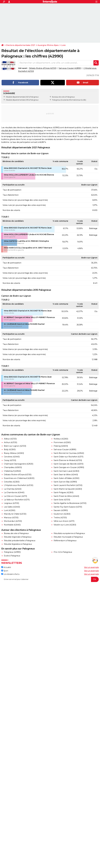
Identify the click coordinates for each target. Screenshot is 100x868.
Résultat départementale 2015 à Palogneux (22, 100)
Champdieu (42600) (13, 467)
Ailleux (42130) (10, 439)
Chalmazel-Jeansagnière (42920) (18, 464)
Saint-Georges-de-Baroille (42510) (68, 464)
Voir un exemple (91, 567)
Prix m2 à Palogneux (63, 552)
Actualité (6, 567)
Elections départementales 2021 (21, 45)
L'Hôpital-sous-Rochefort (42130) (18, 485)
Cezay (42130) (10, 460)
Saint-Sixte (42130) (62, 500)
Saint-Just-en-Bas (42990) (65, 482)
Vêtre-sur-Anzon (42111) (64, 521)
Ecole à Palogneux (12, 556)
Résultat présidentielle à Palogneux (20, 541)
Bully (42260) (10, 449)
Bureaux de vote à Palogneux (63, 97)
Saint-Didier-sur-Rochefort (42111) (68, 457)
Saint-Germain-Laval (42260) (66, 471)
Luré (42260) (10, 510)
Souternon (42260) (62, 514)
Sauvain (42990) (61, 510)
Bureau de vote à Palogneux (16, 533)
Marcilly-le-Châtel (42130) (15, 514)
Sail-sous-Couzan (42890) (70, 68)
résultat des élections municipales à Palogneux (22, 131)
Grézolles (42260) (12, 482)
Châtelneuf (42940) (12, 471)
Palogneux (56, 100)
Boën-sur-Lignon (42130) (15, 446)
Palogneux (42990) (12, 552)
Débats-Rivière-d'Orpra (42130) (43, 68)
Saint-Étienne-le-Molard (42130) (68, 460)
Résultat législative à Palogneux (18, 544)
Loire (63, 45)
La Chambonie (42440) (14, 492)
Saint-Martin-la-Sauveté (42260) (68, 489)
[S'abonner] (50, 579)
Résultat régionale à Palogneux (18, 537)
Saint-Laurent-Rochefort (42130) (68, 485)
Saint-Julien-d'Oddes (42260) (66, 478)
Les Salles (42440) (12, 507)
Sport (5, 571)
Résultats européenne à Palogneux (69, 533)
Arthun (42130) (10, 442)
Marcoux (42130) (11, 518)
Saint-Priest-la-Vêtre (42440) (66, 496)
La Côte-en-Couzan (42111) (15, 496)
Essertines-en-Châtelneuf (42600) (19, 478)
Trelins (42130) (60, 518)
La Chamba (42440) (13, 489)
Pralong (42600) (61, 446)
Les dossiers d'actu (10, 574)
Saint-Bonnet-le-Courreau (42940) (69, 453)
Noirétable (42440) (12, 525)
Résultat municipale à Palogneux (68, 537)
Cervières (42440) (12, 457)
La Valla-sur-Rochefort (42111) (17, 500)
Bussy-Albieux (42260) (14, 453)
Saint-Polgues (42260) (63, 492)
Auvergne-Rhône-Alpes (48, 45)
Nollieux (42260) (61, 439)
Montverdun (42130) (13, 521)
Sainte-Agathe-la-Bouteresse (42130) (70, 503)
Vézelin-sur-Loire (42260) (65, 525)
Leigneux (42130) (11, 503)
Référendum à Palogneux (65, 541)
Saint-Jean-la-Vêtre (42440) (66, 475)
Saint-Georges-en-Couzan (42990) (69, 467)
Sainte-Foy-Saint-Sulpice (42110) (68, 507)
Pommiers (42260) (62, 442)
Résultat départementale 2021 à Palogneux (22, 97)
